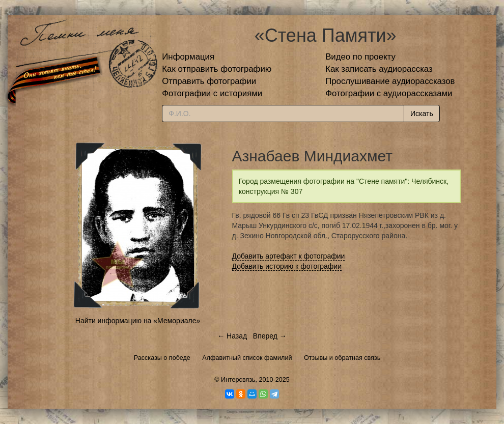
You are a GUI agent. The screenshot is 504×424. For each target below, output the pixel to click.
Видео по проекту (360, 57)
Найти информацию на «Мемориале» (138, 321)
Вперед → (270, 336)
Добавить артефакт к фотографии (289, 256)
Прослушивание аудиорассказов (390, 81)
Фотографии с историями (212, 93)
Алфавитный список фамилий (247, 358)
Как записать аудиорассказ (379, 69)
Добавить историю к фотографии (287, 266)
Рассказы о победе (162, 358)
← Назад (232, 336)
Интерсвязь (238, 380)
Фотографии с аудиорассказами (389, 93)
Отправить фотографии (209, 81)
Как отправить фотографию (217, 69)
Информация (188, 57)
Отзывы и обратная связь (342, 358)
